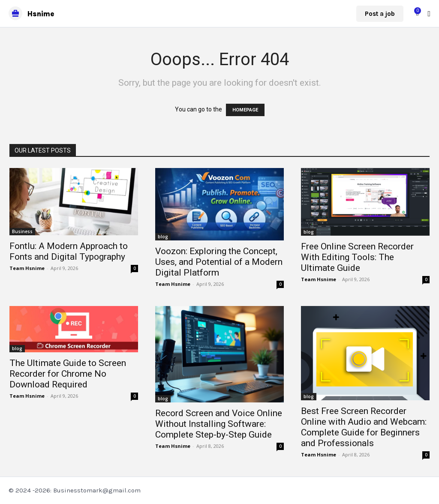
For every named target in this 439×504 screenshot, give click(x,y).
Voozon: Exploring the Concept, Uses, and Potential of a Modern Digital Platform (219, 262)
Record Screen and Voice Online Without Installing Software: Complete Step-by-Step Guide (219, 424)
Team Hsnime (27, 268)
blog (163, 237)
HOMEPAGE (245, 110)
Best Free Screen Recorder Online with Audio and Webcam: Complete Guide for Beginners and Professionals (364, 427)
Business (22, 231)
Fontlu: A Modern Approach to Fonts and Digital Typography (69, 251)
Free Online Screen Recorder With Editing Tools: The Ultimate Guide (357, 257)
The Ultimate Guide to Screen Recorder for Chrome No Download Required (68, 374)
